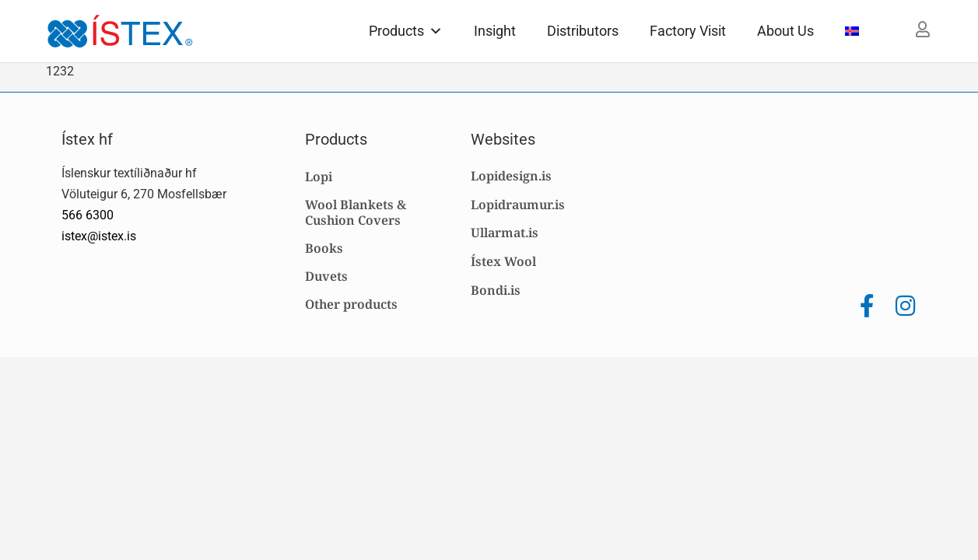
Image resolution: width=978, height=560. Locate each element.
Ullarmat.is (505, 233)
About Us (785, 31)
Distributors (583, 31)
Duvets (326, 276)
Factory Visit (688, 31)
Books (324, 248)
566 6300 (88, 215)
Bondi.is (496, 290)
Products (406, 31)
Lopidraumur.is (518, 205)
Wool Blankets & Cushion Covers (356, 212)
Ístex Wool (503, 261)
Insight (495, 31)
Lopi (319, 177)
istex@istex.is (99, 236)
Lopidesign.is (511, 176)
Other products (351, 304)
